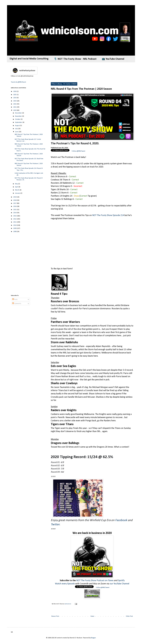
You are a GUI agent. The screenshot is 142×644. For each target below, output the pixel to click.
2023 (15, 101)
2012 (15, 219)
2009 (15, 228)
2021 (15, 107)
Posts (15, 299)
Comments (17, 304)
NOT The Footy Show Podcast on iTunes (95, 581)
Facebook (121, 520)
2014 (15, 213)
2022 (15, 104)
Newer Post (55, 616)
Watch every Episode (65, 584)
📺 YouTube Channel (113, 59)
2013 (15, 216)
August (18, 126)
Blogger (93, 638)
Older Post (129, 616)
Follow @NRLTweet (78, 151)
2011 (15, 222)
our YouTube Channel (119, 584)
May (17, 184)
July (17, 129)
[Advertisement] (26, 261)
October (18, 119)
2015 (15, 210)
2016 (15, 206)
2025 (15, 95)
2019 (15, 197)
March (17, 190)
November (19, 116)
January (18, 193)
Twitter (55, 525)
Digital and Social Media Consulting (29, 59)
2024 (15, 98)
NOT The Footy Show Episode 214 (108, 215)
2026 (15, 91)
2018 (15, 200)
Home (92, 616)
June (17, 132)
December (19, 113)
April (17, 187)
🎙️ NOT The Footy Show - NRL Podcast (75, 59)
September (19, 122)
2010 (15, 225)
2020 (15, 110)
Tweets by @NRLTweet (18, 82)
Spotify (121, 581)
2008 (15, 232)
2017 (15, 203)
